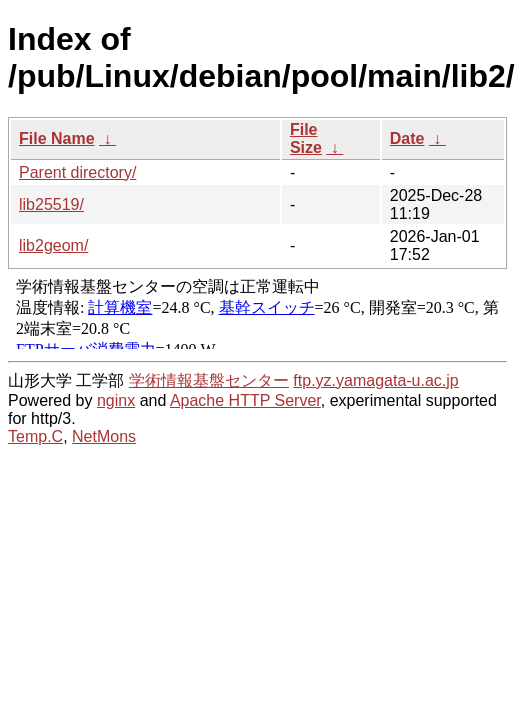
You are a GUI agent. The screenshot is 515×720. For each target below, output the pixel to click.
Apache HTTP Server (245, 400)
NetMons (104, 436)
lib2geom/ (53, 245)
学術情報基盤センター (209, 380)
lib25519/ (51, 204)
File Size (306, 138)
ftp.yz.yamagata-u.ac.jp (375, 380)
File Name (57, 138)
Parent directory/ (77, 172)
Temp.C (35, 436)
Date (407, 138)
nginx (116, 400)
